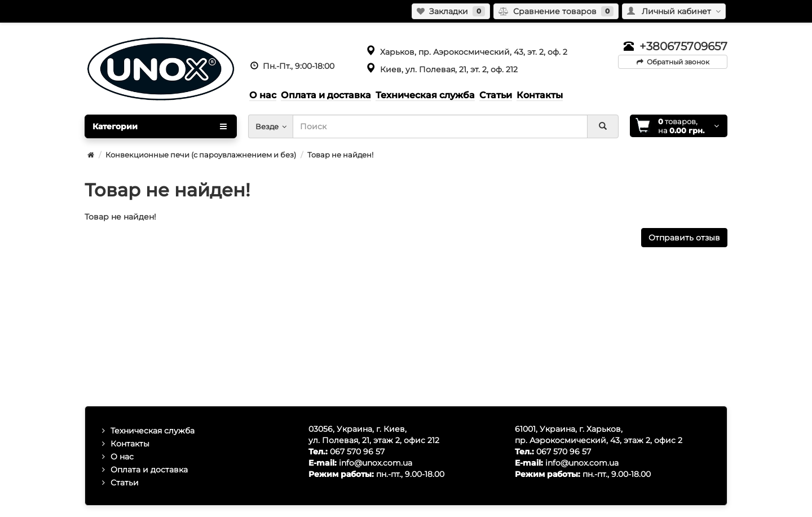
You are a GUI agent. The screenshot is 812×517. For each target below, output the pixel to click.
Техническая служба (153, 431)
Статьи (125, 483)
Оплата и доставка (149, 470)
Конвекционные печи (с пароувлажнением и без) (201, 155)
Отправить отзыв (684, 238)
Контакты (130, 444)
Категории (160, 126)
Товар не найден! (340, 155)
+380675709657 (683, 46)
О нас (122, 457)
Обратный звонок (673, 62)
